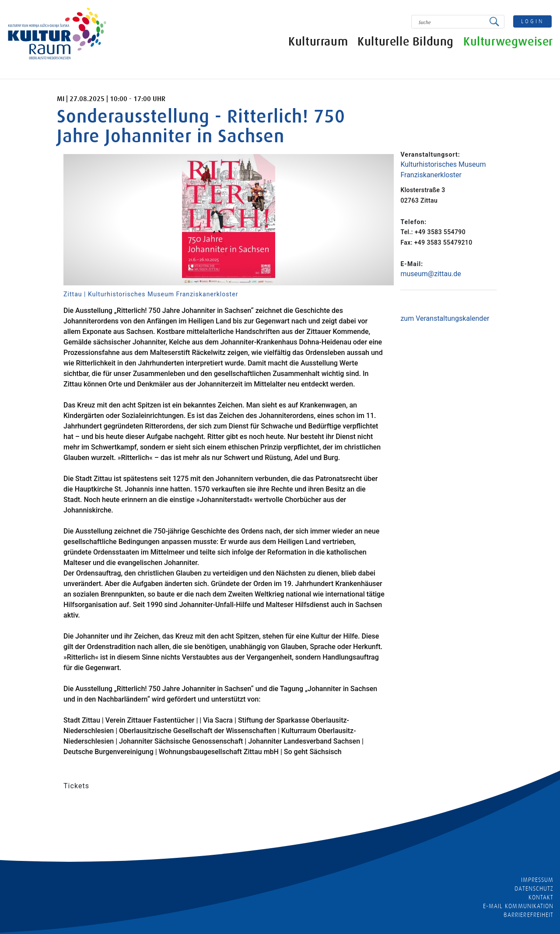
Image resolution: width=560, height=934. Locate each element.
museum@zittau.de (430, 274)
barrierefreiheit (528, 915)
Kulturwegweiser (509, 43)
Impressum (537, 880)
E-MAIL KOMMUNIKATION (518, 906)
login (533, 21)
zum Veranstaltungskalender (445, 318)
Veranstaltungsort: (430, 154)
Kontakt (541, 897)
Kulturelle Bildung (406, 43)
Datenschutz (534, 888)
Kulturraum (318, 43)
